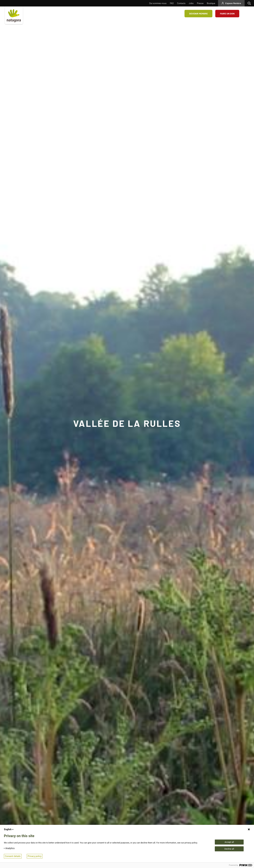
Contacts (181, 3)
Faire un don (227, 14)
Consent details (13, 856)
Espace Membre (233, 3)
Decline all (229, 849)
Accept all (229, 842)
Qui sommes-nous (158, 3)
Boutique (211, 3)
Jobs (191, 3)
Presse (200, 3)
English (9, 829)
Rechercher (250, 3)
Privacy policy (35, 856)
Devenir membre (198, 14)
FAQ (172, 3)
